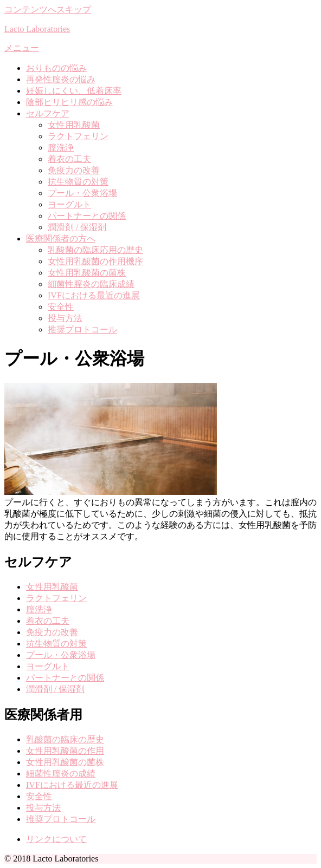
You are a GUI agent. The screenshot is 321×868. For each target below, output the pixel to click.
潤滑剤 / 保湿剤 (77, 227)
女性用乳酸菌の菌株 (87, 273)
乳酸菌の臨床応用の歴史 (95, 250)
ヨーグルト (69, 204)
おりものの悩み (56, 68)
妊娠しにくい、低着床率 (74, 91)
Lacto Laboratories (37, 29)
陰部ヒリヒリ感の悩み (69, 102)
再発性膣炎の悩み (61, 79)
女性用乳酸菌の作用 (65, 751)
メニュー (22, 48)
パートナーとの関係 (87, 216)
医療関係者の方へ (61, 239)
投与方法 (65, 318)
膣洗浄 (61, 148)
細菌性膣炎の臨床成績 (91, 284)
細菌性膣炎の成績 (61, 774)
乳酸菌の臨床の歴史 (65, 739)
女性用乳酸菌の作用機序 (95, 261)
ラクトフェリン (78, 136)
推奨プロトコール (82, 329)
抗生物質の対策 (78, 182)
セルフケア (48, 113)
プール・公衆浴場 (82, 193)
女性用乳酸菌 (74, 125)
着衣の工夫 (69, 159)
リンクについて (56, 839)
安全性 (61, 307)
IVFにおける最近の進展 (94, 295)
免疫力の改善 (74, 170)
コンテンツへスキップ (48, 9)
